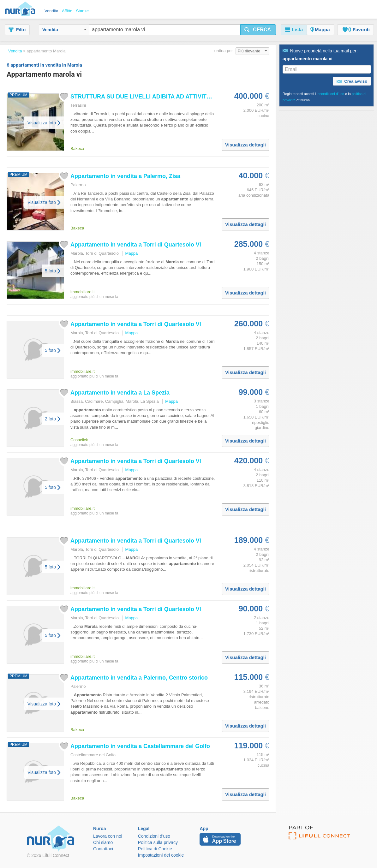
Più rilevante (252, 51)
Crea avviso (352, 81)
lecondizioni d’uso (330, 94)
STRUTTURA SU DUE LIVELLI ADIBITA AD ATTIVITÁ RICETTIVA (156, 97)
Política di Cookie (155, 849)
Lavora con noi (108, 836)
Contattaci (103, 849)
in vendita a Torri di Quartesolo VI (136, 245)
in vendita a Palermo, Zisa (125, 176)
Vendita (64, 30)
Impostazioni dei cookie (161, 855)
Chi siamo (103, 842)
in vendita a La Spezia (120, 393)
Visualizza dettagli (245, 145)
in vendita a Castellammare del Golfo (140, 746)
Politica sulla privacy (158, 842)
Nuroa (22, 9)
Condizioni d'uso (154, 836)
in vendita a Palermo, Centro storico (139, 678)
